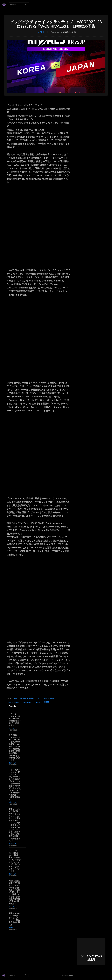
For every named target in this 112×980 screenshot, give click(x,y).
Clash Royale (48, 698)
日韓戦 (46, 702)
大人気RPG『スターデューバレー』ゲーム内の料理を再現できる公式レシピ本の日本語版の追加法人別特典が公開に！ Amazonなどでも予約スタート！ (14, 748)
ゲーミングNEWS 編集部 (91, 958)
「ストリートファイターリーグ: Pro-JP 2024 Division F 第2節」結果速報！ (15, 720)
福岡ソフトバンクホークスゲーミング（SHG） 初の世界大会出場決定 (14, 919)
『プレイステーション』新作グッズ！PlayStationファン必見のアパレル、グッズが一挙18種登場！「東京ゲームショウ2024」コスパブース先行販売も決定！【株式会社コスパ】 (15, 785)
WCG (38, 702)
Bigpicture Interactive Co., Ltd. (26, 698)
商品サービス (13, 763)
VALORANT (27, 702)
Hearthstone (13, 702)
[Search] (26, 5)
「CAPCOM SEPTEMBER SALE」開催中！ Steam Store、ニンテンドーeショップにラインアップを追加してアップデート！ (15, 861)
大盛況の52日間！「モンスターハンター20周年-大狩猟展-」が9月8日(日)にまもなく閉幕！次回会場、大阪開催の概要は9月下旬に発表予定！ (14, 892)
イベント (41, 32)
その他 (11, 928)
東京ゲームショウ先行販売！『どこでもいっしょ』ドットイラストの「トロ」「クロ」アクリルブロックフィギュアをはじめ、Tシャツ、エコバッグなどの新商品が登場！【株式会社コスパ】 (14, 825)
